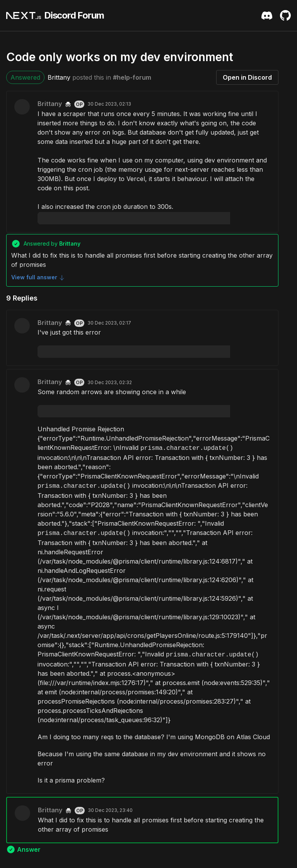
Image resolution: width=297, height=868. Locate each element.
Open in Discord (247, 77)
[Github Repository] (285, 15)
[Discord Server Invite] (267, 15)
